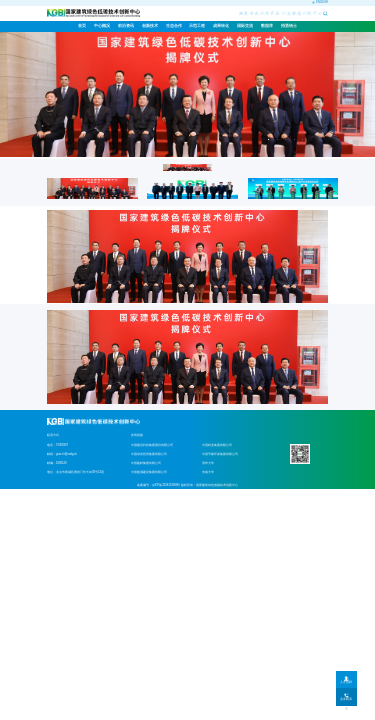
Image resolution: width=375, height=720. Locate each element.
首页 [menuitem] (82, 26)
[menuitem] (102, 26)
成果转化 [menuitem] (221, 26)
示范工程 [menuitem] (197, 26)
